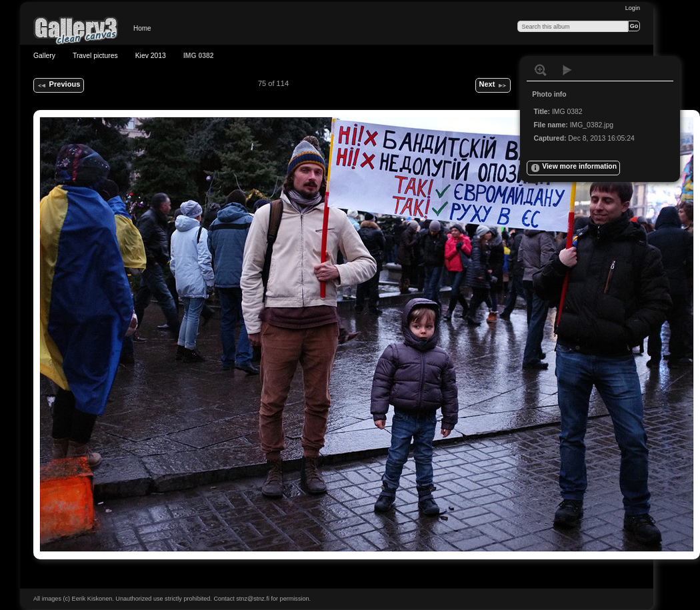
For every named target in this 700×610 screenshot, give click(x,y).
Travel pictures (95, 56)
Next (493, 85)
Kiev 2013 (151, 56)
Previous (58, 85)
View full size (541, 70)
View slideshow (567, 70)
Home (142, 28)
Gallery (44, 56)
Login (633, 8)
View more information (573, 168)
